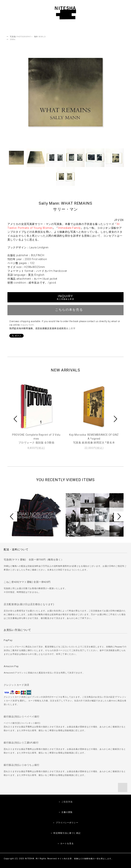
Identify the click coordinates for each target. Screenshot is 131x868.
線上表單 (71, 328)
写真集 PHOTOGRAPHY (20, 37)
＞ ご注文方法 (66, 802)
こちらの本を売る (66, 310)
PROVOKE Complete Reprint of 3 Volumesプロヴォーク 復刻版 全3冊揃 (36, 439)
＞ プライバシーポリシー (65, 823)
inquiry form (27, 325)
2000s (13, 39)
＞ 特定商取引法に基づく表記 (65, 833)
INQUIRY (65, 297)
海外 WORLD (40, 37)
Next (115, 419)
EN (122, 220)
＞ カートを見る (66, 844)
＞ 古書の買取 (66, 812)
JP (116, 220)
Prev (16, 419)
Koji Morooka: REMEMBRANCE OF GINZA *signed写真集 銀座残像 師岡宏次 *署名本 (94, 439)
